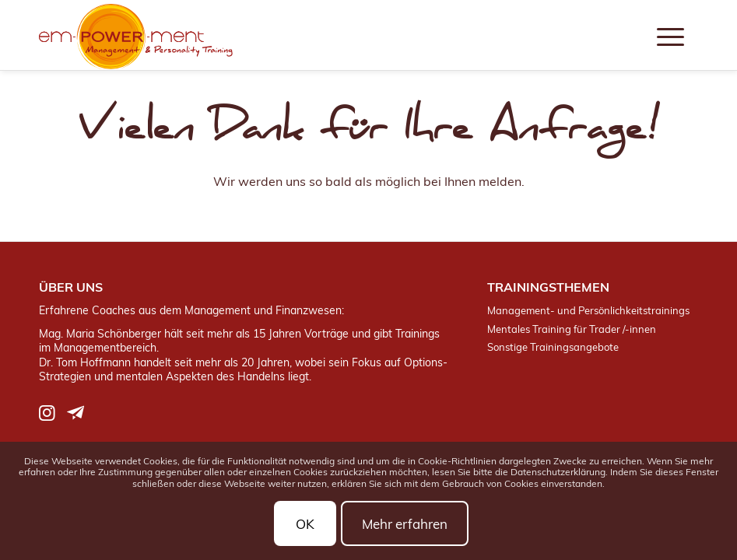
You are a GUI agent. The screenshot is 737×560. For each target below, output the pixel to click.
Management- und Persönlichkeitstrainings (588, 310)
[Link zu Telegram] (75, 413)
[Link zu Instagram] (47, 413)
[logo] (136, 37)
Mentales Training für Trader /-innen (572, 329)
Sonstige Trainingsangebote (553, 347)
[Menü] (670, 35)
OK (305, 524)
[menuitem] (670, 35)
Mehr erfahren (405, 524)
